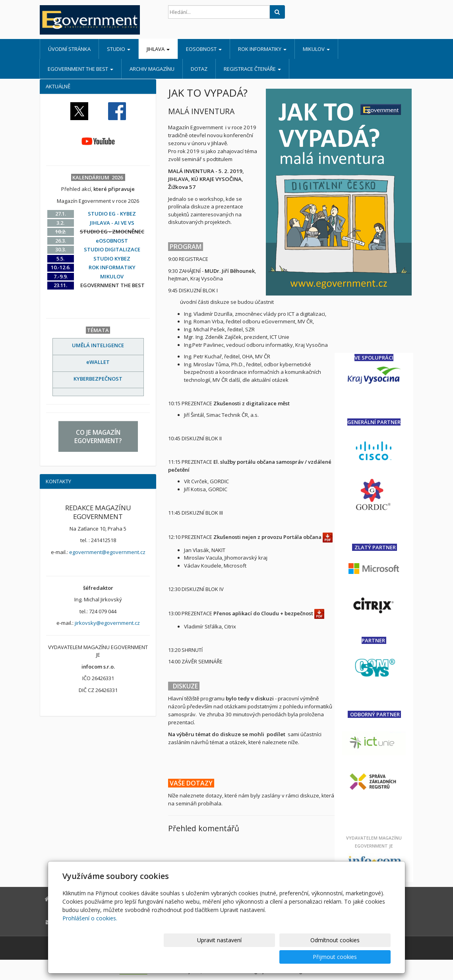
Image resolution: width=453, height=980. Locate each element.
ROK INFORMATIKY (262, 49)
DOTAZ (199, 69)
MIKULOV (316, 49)
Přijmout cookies (360, 957)
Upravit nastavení (230, 957)
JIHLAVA (158, 49)
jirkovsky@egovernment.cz (107, 623)
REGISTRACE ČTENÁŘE (252, 69)
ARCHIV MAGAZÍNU (152, 69)
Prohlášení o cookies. (90, 935)
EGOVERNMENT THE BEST (80, 69)
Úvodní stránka (69, 49)
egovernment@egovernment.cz (107, 552)
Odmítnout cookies (295, 957)
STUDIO (119, 49)
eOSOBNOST (204, 49)
